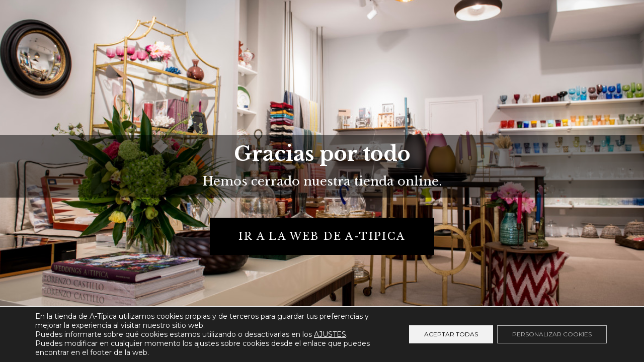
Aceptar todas (451, 334)
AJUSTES (330, 334)
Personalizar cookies (552, 334)
